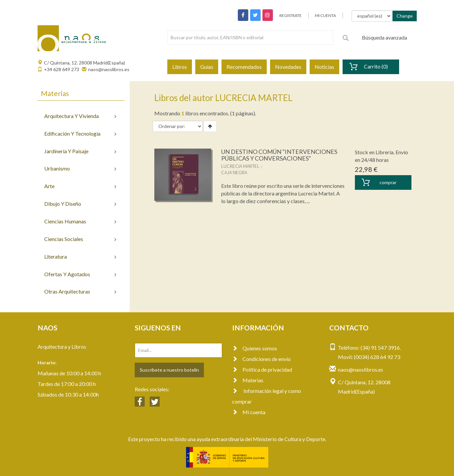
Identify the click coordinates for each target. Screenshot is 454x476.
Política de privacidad (262, 369)
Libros (180, 67)
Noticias (324, 67)
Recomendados (244, 67)
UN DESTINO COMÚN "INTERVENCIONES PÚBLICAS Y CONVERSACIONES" (279, 155)
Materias (248, 380)
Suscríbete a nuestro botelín (169, 370)
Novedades (288, 67)
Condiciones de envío (261, 359)
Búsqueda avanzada (384, 37)
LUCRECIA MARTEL (240, 166)
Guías (207, 67)
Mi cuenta (249, 412)
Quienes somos (255, 348)
